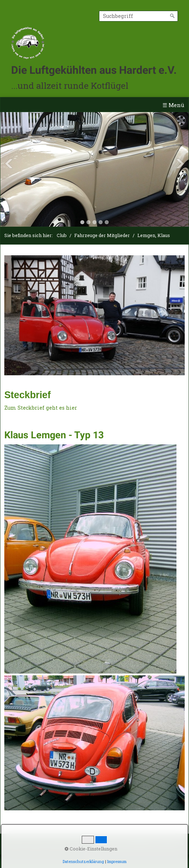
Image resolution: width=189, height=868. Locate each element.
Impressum (59, 844)
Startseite (13, 844)
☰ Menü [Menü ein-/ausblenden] (173, 105)
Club (62, 235)
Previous (9, 164)
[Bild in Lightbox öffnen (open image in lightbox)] (94, 315)
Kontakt (35, 844)
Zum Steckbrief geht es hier (41, 408)
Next (180, 164)
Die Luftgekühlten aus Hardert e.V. (94, 70)
